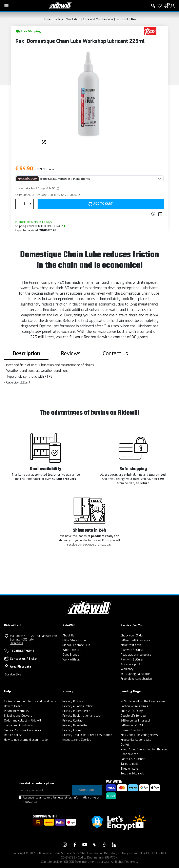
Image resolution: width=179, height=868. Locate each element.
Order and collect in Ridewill (23, 721)
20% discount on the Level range (143, 701)
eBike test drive (131, 645)
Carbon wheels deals (134, 706)
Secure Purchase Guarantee (23, 730)
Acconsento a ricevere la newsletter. (61, 800)
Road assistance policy (136, 655)
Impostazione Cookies (77, 740)
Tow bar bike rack (132, 774)
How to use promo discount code (26, 740)
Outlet (125, 745)
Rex (134, 19)
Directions (17, 643)
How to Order (13, 706)
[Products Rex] (150, 31)
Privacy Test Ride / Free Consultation (87, 735)
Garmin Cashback (132, 730)
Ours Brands (71, 655)
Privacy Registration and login (82, 716)
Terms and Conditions (18, 725)
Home (47, 19)
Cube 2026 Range (132, 711)
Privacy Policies (73, 701)
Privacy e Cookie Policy (78, 706)
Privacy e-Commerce (76, 711)
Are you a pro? (130, 664)
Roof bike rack (130, 754)
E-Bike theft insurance (135, 640)
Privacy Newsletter (75, 725)
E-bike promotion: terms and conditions (30, 701)
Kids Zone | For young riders (139, 735)
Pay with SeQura (132, 650)
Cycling (58, 19)
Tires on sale (129, 769)
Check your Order (132, 636)
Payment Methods (16, 711)
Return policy (13, 735)
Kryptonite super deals (136, 740)
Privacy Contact (73, 721)
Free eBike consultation (136, 679)
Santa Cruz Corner (133, 759)
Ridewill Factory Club (76, 645)
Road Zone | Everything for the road (144, 749)
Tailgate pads (130, 764)
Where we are (72, 650)
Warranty (127, 669)
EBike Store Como (74, 640)
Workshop (73, 19)
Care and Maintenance (98, 19)
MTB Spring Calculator (135, 674)
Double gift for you (133, 716)
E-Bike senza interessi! (136, 721)
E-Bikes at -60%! (132, 725)
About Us (68, 636)
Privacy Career (72, 730)
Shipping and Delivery (18, 716)
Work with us (71, 660)
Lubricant (122, 19)
